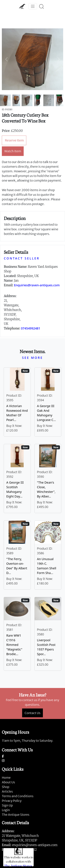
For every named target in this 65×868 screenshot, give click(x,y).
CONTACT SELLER (22, 258)
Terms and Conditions (18, 796)
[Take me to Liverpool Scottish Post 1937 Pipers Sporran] (48, 634)
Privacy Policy (12, 801)
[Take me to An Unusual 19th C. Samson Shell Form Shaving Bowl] (48, 555)
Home (6, 778)
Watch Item (13, 151)
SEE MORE (32, 358)
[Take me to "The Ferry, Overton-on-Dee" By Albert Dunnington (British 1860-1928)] (17, 555)
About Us (8, 782)
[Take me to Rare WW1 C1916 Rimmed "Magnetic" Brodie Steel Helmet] (17, 634)
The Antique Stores (16, 815)
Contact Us (32, 713)
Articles (7, 791)
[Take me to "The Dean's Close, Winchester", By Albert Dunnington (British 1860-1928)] (48, 479)
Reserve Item (14, 140)
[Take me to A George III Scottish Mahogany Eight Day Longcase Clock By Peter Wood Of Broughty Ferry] (17, 479)
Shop (6, 787)
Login (6, 810)
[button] (6, 59)
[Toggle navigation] (33, 6)
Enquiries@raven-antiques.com (37, 285)
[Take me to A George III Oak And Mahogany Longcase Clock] (48, 402)
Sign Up (7, 805)
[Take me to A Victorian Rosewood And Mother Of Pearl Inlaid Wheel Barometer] (17, 402)
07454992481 (31, 328)
